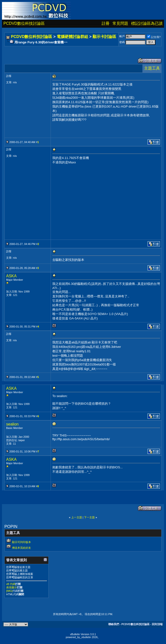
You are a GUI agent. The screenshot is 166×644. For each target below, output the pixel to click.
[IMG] (9, 591)
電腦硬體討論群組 (72, 37)
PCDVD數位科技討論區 (24, 23)
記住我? (154, 37)
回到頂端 (157, 624)
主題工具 (152, 68)
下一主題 (89, 517)
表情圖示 (12, 587)
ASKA (11, 276)
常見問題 (120, 23)
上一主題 (77, 517)
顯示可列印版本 (21, 542)
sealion (12, 424)
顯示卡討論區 (104, 37)
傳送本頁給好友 (21, 548)
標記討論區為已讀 (147, 23)
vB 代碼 (11, 584)
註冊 (106, 23)
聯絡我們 (114, 624)
